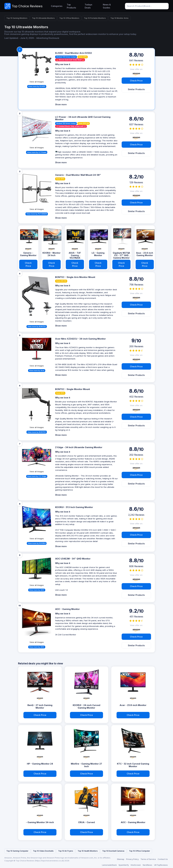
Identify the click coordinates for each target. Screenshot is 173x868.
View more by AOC (37, 590)
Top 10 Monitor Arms (119, 18)
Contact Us (163, 859)
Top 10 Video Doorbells (43, 851)
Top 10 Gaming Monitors (17, 18)
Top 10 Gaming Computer (17, 851)
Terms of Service (148, 859)
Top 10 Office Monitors (69, 18)
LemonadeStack (109, 865)
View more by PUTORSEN (37, 214)
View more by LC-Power (37, 152)
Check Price (136, 81)
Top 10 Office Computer (140, 851)
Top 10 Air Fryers (66, 851)
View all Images (37, 82)
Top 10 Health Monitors (88, 851)
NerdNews (147, 865)
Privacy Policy (132, 859)
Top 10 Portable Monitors (95, 18)
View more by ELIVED (37, 86)
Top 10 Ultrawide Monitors (43, 18)
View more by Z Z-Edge (37, 476)
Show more (61, 104)
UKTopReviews (161, 865)
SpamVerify (124, 865)
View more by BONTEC (37, 326)
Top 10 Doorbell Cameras (113, 851)
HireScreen (136, 865)
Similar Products (136, 89)
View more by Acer (37, 370)
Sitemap (121, 859)
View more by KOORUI (37, 543)
